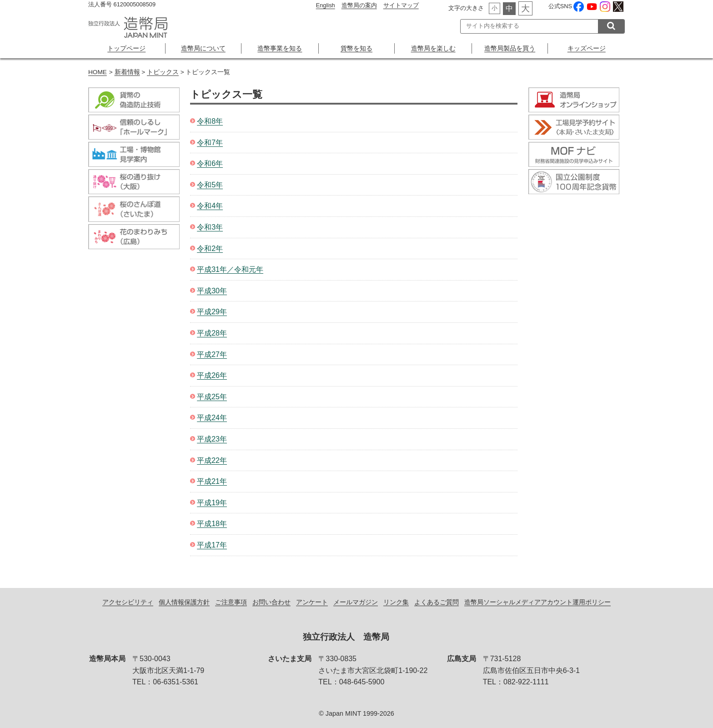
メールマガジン (356, 602)
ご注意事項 (231, 602)
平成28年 (212, 333)
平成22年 (212, 460)
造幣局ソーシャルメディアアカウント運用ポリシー (537, 602)
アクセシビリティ (128, 602)
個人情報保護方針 (184, 602)
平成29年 (212, 312)
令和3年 (210, 227)
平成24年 (212, 418)
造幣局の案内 (359, 5)
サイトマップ (401, 5)
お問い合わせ (271, 602)
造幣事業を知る (280, 48)
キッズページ (587, 48)
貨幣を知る (356, 48)
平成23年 (212, 439)
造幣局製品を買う (510, 48)
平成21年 (212, 481)
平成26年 (212, 375)
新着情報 (127, 72)
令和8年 (210, 121)
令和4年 (210, 206)
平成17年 (212, 545)
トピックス (163, 72)
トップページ (126, 48)
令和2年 (210, 249)
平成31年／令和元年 (230, 269)
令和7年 (210, 143)
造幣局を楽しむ (433, 48)
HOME (98, 72)
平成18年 (212, 524)
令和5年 (210, 185)
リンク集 (396, 602)
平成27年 (212, 354)
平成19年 (212, 503)
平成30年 (212, 291)
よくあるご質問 (437, 602)
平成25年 (212, 397)
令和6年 (210, 163)
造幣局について (203, 48)
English (326, 5)
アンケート (312, 602)
